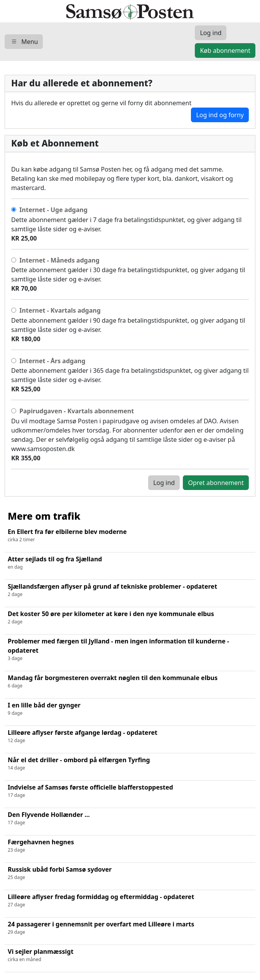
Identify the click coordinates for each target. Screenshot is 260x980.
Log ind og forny (220, 115)
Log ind (164, 483)
